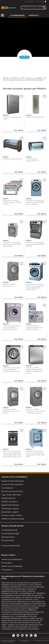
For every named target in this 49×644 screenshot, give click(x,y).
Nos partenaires (8, 540)
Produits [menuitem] (34, 15)
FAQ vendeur (7, 563)
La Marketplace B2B (9, 530)
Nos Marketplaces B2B (10, 534)
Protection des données (11, 546)
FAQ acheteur (7, 570)
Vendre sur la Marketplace (12, 559)
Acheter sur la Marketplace (12, 566)
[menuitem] (2, 15)
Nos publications (8, 537)
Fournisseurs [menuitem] (17, 15)
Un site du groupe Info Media (25, 641)
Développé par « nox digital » (41, 641)
